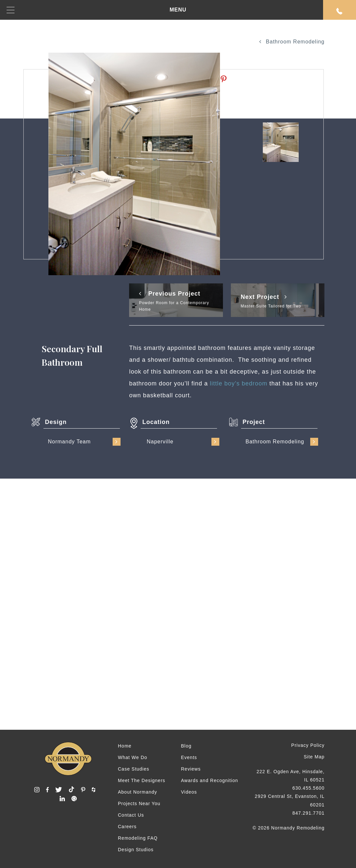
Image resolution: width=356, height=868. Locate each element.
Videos (189, 792)
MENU (96, 10)
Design (56, 422)
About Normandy (137, 792)
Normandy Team (84, 442)
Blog (186, 746)
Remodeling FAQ (138, 838)
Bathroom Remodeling (292, 42)
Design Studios (136, 850)
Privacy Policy (308, 745)
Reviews (191, 769)
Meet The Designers (142, 780)
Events (189, 757)
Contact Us (131, 815)
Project (254, 422)
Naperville (183, 442)
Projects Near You (139, 803)
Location (156, 422)
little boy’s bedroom (239, 383)
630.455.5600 (309, 788)
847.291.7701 (309, 813)
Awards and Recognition (209, 780)
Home (125, 746)
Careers (127, 827)
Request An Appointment (340, 11)
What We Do (133, 757)
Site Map (314, 757)
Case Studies (134, 769)
